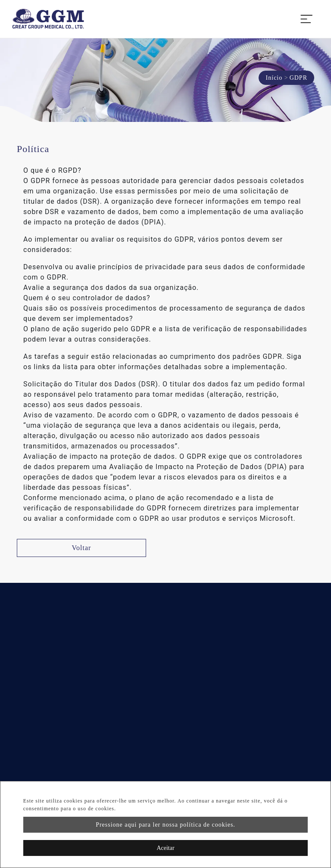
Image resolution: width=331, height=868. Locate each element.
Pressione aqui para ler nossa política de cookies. (165, 825)
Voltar (82, 548)
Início (274, 78)
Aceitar (165, 848)
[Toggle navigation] (306, 19)
